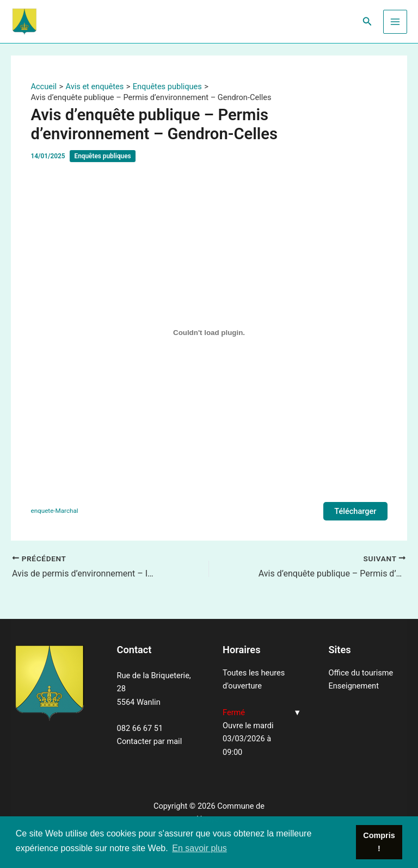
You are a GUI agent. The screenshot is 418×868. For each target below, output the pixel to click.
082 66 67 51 (140, 728)
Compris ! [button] (379, 842)
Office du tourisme (361, 673)
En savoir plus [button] (199, 848)
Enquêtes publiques (102, 156)
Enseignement (354, 686)
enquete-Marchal (54, 511)
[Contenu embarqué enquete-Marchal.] (209, 332)
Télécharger (355, 511)
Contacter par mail (150, 741)
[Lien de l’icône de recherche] (367, 21)
